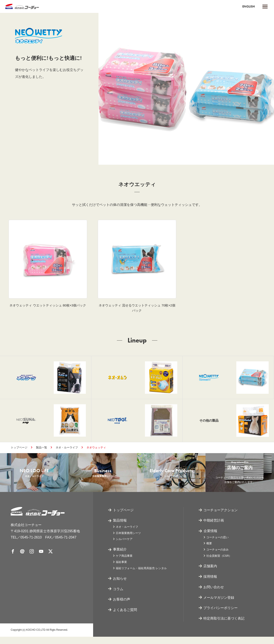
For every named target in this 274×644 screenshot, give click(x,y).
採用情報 (210, 584)
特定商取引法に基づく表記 (224, 626)
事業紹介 (120, 557)
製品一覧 (42, 451)
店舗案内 (210, 573)
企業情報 (210, 538)
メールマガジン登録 (219, 605)
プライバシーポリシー (221, 615)
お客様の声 (122, 607)
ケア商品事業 (124, 563)
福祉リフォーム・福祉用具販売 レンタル (141, 575)
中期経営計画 (214, 528)
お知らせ (120, 586)
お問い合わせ (214, 594)
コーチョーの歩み (217, 557)
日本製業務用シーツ (128, 540)
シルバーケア (124, 547)
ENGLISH (248, 6)
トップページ (19, 451)
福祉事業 (121, 569)
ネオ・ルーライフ (67, 451)
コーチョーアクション (221, 517)
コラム (118, 596)
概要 (209, 551)
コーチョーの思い (217, 545)
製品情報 (120, 528)
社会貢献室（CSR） (219, 563)
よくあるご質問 (125, 617)
